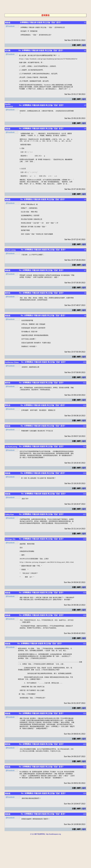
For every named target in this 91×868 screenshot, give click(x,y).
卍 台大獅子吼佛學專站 (38, 867)
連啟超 (8, 23)
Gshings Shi (10, 560)
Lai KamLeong (11, 466)
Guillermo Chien (12, 381)
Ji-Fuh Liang (10, 265)
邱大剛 (8, 52)
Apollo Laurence (9, 111)
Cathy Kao (9, 535)
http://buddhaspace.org (53, 867)
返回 (84, 46)
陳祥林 (8, 309)
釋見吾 (8, 425)
